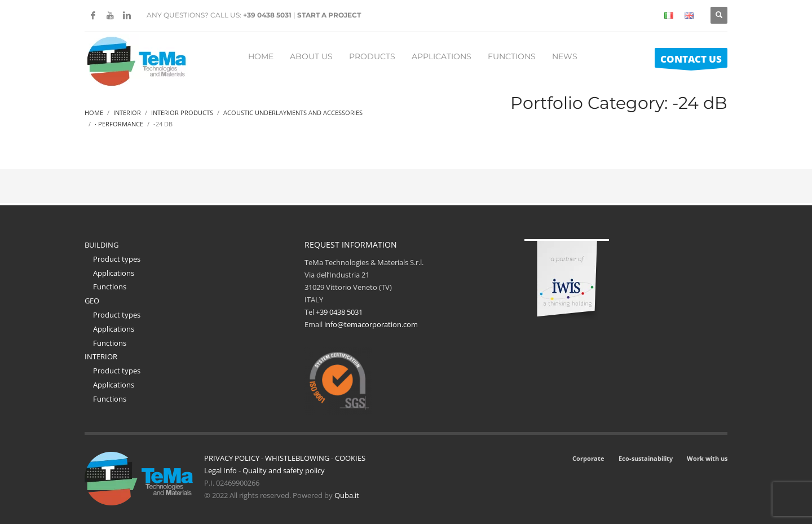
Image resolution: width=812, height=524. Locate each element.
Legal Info (220, 470)
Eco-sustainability (646, 458)
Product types (117, 259)
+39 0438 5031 (267, 15)
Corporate (588, 458)
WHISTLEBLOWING (297, 458)
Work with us (707, 458)
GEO (92, 301)
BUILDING (101, 245)
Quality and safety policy (284, 470)
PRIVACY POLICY (232, 458)
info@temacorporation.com (371, 324)
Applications (114, 273)
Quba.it (347, 495)
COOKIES (350, 458)
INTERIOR (101, 356)
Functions (110, 287)
